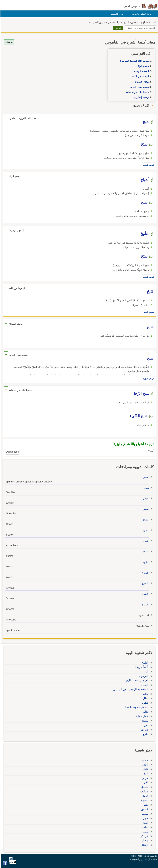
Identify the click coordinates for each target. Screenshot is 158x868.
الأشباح (145, 573)
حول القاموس (117, 14)
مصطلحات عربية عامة (137, 92)
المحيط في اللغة (140, 77)
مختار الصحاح (141, 82)
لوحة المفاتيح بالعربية (141, 14)
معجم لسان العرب (139, 87)
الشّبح (146, 562)
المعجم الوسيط (140, 71)
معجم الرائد (142, 66)
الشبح (146, 520)
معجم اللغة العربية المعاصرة (134, 61)
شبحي (145, 477)
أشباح (146, 541)
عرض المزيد (148, 165)
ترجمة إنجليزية (141, 97)
